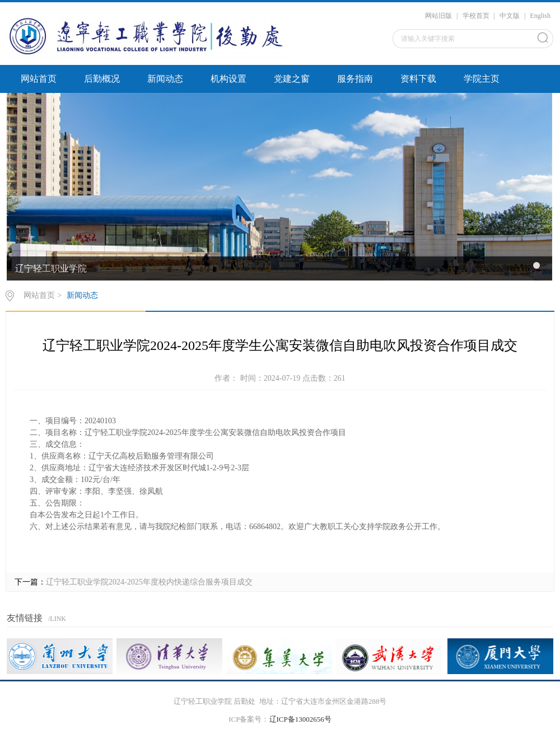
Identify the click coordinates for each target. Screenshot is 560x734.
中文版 (510, 16)
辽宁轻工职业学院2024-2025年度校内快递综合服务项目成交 (149, 582)
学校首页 (476, 16)
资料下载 (418, 79)
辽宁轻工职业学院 (51, 268)
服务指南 (355, 79)
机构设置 (228, 79)
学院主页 (482, 79)
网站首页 (39, 79)
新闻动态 (165, 79)
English (540, 16)
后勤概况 (102, 79)
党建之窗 (292, 79)
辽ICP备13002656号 (300, 719)
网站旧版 (438, 16)
